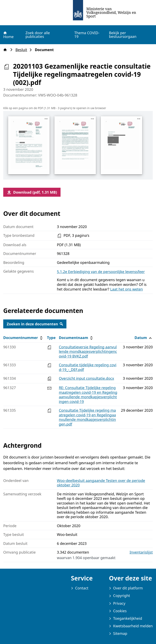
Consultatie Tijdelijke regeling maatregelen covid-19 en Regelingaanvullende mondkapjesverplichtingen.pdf (87, 417)
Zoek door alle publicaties (38, 35)
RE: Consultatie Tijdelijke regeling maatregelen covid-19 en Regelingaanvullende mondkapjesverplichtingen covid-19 (88, 395)
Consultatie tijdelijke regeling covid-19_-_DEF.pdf (88, 367)
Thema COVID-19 (87, 35)
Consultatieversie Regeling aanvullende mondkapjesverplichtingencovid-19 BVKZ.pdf (88, 352)
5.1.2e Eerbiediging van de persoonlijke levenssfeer (101, 272)
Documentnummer (23, 338)
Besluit (22, 50)
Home (8, 35)
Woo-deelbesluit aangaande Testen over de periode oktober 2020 (101, 483)
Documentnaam (76, 338)
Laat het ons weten (127, 289)
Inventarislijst (141, 552)
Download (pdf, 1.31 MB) (32, 192)
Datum (144, 338)
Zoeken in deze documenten (35, 324)
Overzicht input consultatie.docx (87, 378)
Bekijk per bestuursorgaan (123, 35)
